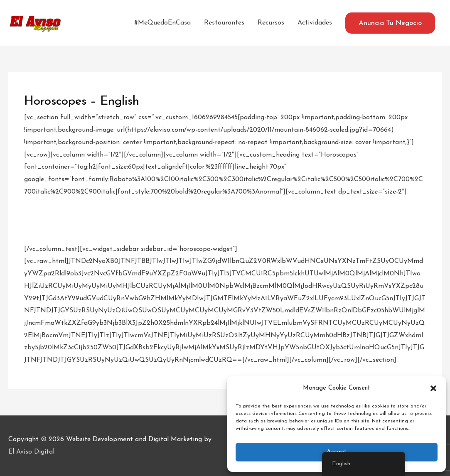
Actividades (315, 23)
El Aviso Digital (31, 452)
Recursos (271, 23)
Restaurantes (224, 23)
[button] (433, 388)
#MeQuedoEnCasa (162, 23)
